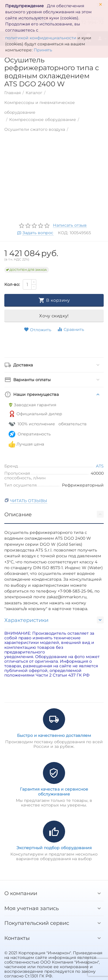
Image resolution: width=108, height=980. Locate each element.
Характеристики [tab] (54, 620)
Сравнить (71, 329)
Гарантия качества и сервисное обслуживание (54, 791)
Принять (43, 50)
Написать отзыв (70, 226)
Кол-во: (12, 284)
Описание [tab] (54, 514)
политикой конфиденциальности (41, 38)
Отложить (38, 330)
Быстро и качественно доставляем (54, 735)
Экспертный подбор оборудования (54, 848)
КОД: (63, 233)
